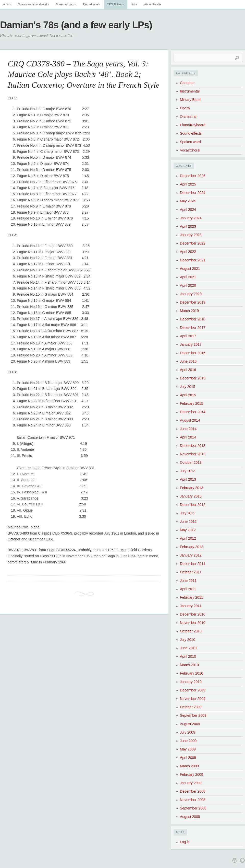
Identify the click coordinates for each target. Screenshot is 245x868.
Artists (7, 4)
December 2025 (193, 176)
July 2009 (188, 732)
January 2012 (191, 555)
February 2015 (192, 403)
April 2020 (188, 285)
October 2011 (191, 572)
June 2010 (188, 648)
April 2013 (188, 479)
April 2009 (188, 758)
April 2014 (188, 437)
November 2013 (193, 454)
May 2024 (188, 201)
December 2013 (193, 446)
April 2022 (188, 252)
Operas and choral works (33, 4)
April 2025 (188, 184)
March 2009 (189, 766)
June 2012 (188, 522)
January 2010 (191, 682)
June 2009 (188, 741)
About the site (153, 4)
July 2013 (188, 471)
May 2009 (188, 749)
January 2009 (191, 783)
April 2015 (188, 395)
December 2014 (193, 412)
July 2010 (188, 640)
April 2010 (188, 656)
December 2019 (193, 302)
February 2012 (192, 547)
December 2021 (193, 260)
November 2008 (193, 800)
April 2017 (188, 336)
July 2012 (188, 513)
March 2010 (189, 665)
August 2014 (190, 420)
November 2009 (193, 699)
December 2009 (193, 690)
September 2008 (193, 808)
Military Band (190, 100)
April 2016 (188, 370)
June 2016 (188, 361)
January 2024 (191, 218)
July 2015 (188, 387)
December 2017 (193, 328)
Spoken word (190, 142)
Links (134, 4)
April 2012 (188, 538)
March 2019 (189, 311)
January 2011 (191, 606)
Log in (185, 842)
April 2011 (188, 589)
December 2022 (193, 243)
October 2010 (191, 631)
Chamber (187, 83)
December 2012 (193, 505)
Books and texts (66, 4)
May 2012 (188, 530)
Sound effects (191, 133)
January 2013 (191, 496)
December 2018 (193, 319)
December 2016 (193, 353)
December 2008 (193, 791)
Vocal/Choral (190, 150)
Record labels (91, 4)
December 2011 (193, 564)
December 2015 (193, 378)
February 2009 (192, 774)
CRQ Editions (115, 4)
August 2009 (190, 724)
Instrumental (190, 91)
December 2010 (193, 614)
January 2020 (191, 294)
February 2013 (192, 488)
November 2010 (193, 623)
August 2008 (190, 817)
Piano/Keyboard (193, 125)
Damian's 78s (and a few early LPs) (76, 25)
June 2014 (188, 429)
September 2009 (193, 715)
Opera (185, 108)
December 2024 (193, 193)
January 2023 (191, 235)
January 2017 (191, 344)
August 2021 (190, 269)
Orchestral (188, 117)
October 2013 (191, 462)
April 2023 (188, 226)
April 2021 (188, 277)
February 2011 (192, 597)
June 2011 (188, 581)
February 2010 (192, 673)
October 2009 (191, 707)
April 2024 (188, 210)
